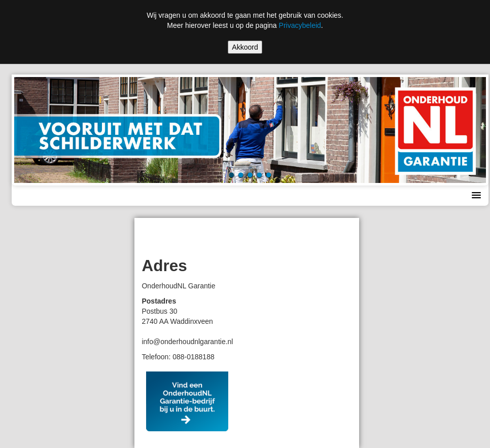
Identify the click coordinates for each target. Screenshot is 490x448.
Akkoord (245, 47)
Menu (30, 196)
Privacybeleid (300, 25)
